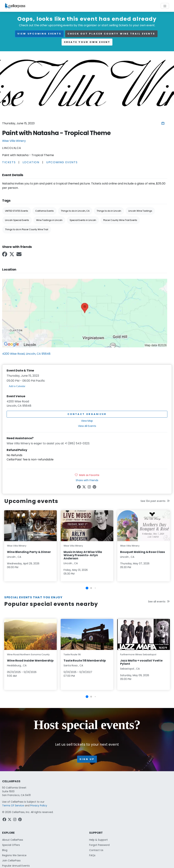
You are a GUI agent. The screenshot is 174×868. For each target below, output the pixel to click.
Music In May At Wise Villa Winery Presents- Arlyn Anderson (83, 555)
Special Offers (11, 845)
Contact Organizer (87, 414)
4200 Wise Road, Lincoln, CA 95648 (26, 354)
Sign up (87, 759)
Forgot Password (99, 845)
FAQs (92, 855)
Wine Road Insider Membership (30, 661)
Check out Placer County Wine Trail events (111, 34)
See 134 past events (155, 501)
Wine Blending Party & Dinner (29, 552)
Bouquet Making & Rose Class (142, 552)
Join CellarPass (11, 860)
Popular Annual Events (16, 866)
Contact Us (96, 850)
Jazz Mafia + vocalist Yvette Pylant (141, 662)
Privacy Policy (39, 805)
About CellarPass (13, 840)
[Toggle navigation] (165, 6)
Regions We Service (14, 855)
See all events (159, 602)
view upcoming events (39, 34)
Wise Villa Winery (14, 141)
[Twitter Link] (12, 255)
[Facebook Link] (5, 255)
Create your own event (87, 42)
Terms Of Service (13, 805)
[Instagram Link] (90, 488)
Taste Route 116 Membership (85, 661)
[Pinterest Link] (95, 488)
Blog (5, 850)
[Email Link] (19, 255)
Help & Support (98, 840)
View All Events (87, 426)
